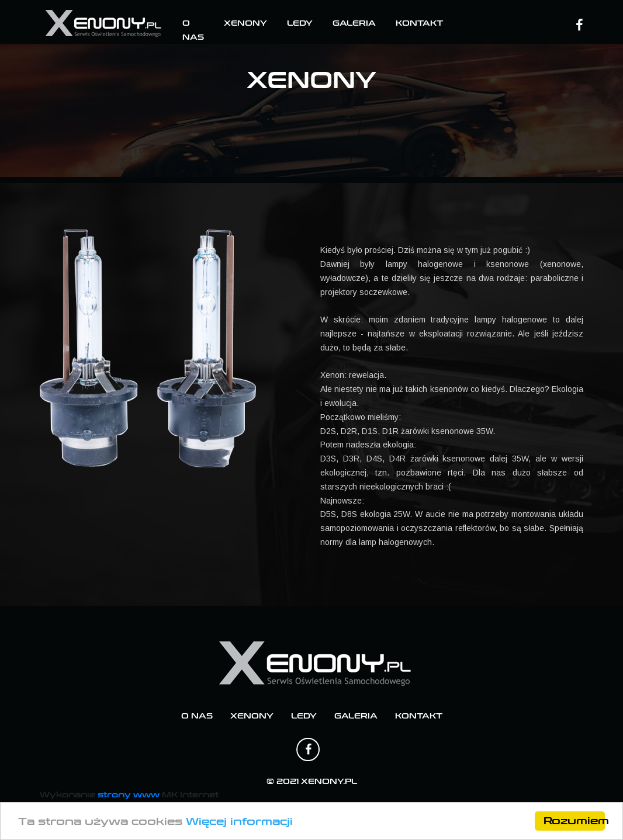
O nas (197, 716)
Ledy (300, 23)
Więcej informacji (239, 822)
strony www (129, 795)
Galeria (354, 23)
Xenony (245, 23)
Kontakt (419, 23)
